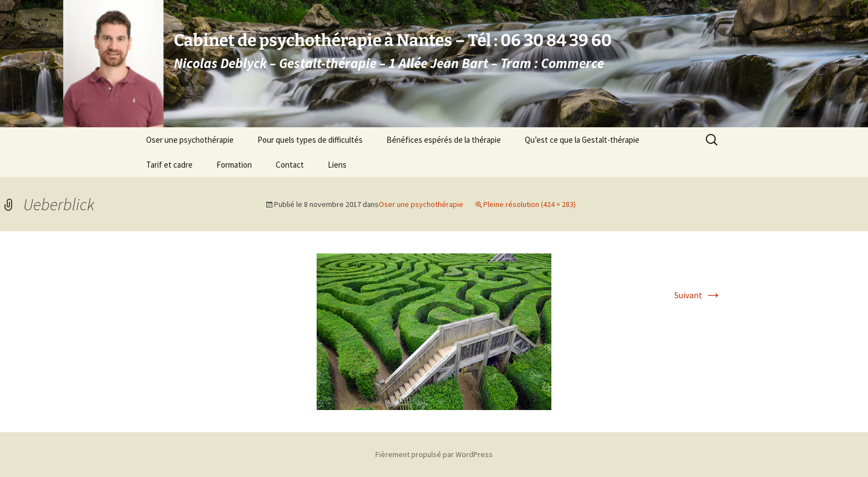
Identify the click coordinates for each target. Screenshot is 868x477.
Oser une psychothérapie (190, 140)
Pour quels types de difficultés (310, 140)
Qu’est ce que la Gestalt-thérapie (582, 140)
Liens (337, 165)
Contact (290, 165)
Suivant (698, 295)
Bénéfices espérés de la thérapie (444, 140)
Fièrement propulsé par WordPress (434, 454)
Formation (234, 165)
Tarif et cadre (169, 165)
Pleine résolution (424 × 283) (529, 204)
